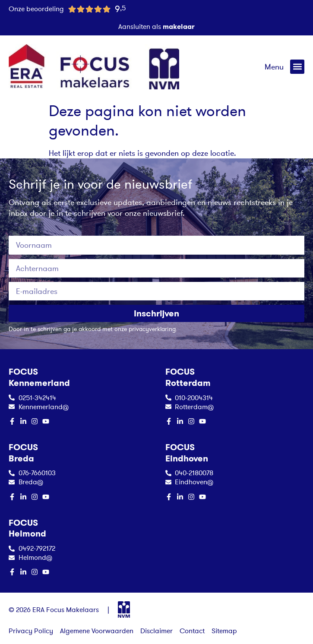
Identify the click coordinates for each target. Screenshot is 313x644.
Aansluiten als (156, 26)
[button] (297, 67)
